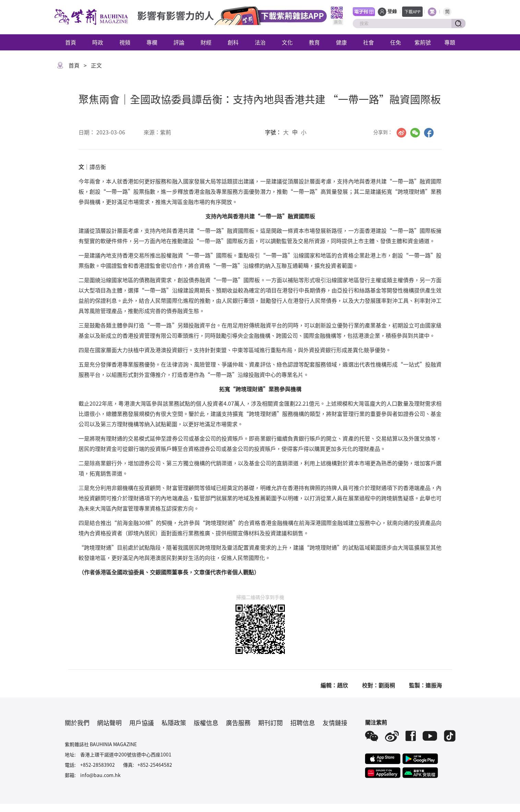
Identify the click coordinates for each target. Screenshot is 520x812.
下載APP (413, 11)
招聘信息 (303, 723)
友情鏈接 (335, 723)
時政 (98, 42)
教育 (314, 42)
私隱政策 (174, 723)
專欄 (152, 42)
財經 (206, 42)
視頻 (125, 42)
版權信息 (206, 723)
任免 (396, 42)
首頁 (71, 42)
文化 (287, 42)
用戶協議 (142, 723)
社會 (368, 42)
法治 (260, 42)
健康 (341, 42)
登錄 (392, 11)
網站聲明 (109, 723)
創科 (233, 42)
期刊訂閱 (270, 723)
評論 (179, 42)
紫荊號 (423, 42)
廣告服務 (238, 723)
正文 (96, 65)
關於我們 (77, 723)
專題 (450, 42)
